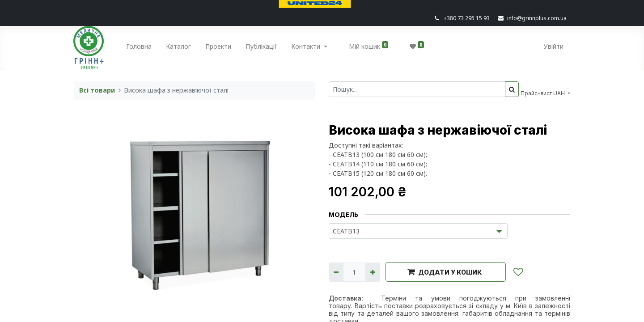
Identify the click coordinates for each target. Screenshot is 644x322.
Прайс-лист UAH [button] (543, 93)
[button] (446, 272)
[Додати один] (372, 272)
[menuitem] (139, 48)
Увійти (553, 46)
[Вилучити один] (336, 272)
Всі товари (97, 90)
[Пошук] (512, 89)
